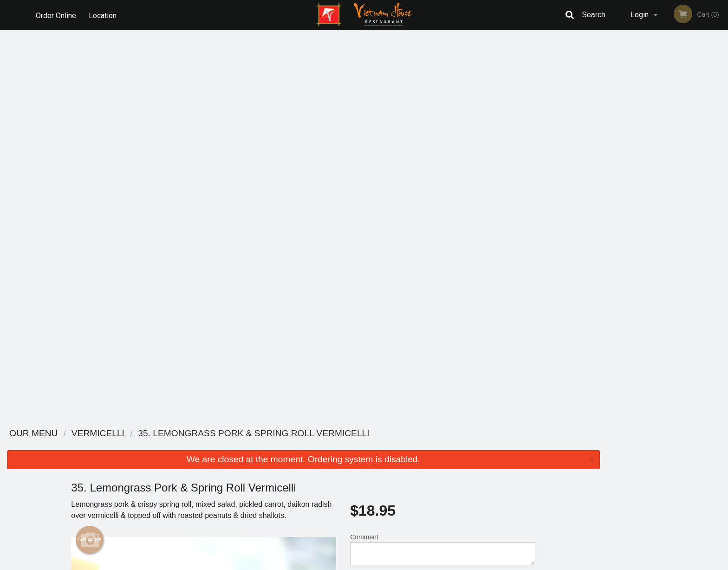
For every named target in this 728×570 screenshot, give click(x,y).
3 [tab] (660, 206)
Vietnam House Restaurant (196, 434)
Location (104, 15)
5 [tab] (688, 206)
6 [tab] (702, 206)
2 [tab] (646, 206)
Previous (614, 135)
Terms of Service (380, 563)
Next (721, 135)
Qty (378, 197)
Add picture (90, 150)
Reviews (421, 446)
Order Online (56, 15)
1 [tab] (632, 206)
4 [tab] (674, 206)
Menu (340, 446)
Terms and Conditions (438, 457)
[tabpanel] (667, 124)
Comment (443, 160)
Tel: (515, 468)
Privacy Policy (428, 468)
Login (640, 15)
